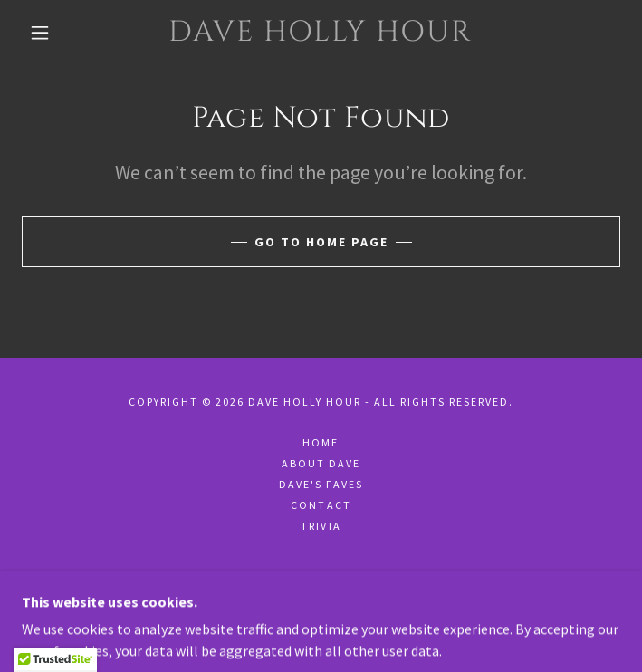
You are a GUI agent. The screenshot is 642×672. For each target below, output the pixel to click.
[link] (321, 33)
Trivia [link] (321, 526)
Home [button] (321, 442)
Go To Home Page (321, 242)
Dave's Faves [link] (321, 484)
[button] (52, 33)
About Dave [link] (321, 463)
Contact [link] (321, 505)
